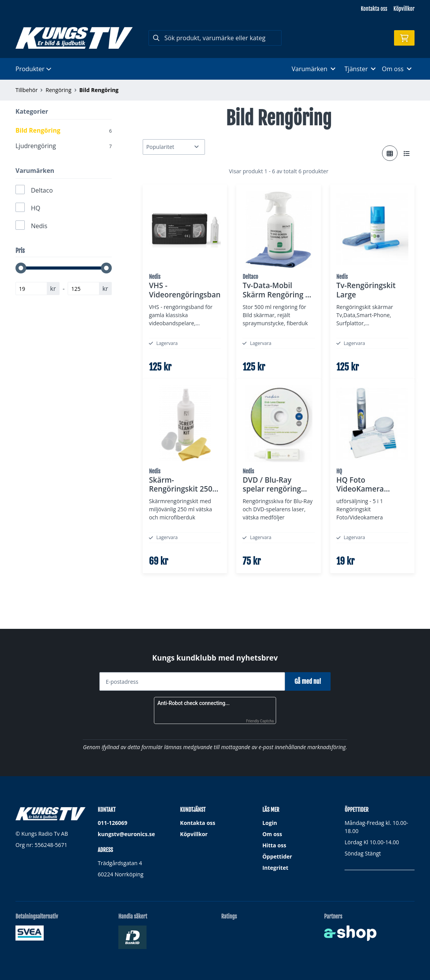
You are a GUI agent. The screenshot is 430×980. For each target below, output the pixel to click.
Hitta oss (274, 845)
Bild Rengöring (99, 90)
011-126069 (113, 823)
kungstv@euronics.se (126, 834)
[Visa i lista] (407, 153)
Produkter (33, 69)
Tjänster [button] (360, 69)
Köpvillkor (404, 9)
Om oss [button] (397, 69)
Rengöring (59, 90)
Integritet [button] (275, 868)
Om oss (272, 834)
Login (270, 823)
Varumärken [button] (313, 69)
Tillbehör (26, 90)
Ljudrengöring (64, 146)
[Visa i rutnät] (390, 153)
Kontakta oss (374, 9)
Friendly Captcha (260, 721)
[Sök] (215, 38)
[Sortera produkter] (174, 147)
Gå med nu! (311, 681)
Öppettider (277, 856)
